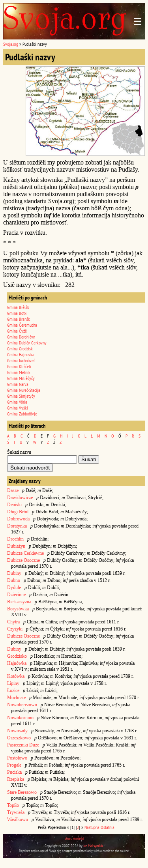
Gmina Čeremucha (22, 325)
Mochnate (16, 698)
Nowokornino (20, 718)
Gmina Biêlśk (18, 307)
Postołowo (17, 758)
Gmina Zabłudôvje (22, 414)
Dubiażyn (16, 546)
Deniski (14, 505)
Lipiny (13, 683)
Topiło (13, 805)
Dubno (14, 580)
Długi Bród (18, 512)
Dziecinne (17, 595)
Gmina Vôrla (17, 402)
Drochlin (15, 539)
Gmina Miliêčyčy (21, 378)
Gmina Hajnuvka (21, 354)
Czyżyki (15, 629)
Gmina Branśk (19, 319)
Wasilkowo (18, 819)
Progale (14, 765)
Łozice (13, 690)
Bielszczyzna (19, 602)
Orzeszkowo (19, 738)
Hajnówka (17, 663)
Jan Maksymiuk (93, 846)
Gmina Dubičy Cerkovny (27, 343)
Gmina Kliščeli (19, 366)
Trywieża (16, 812)
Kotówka (16, 676)
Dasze (13, 490)
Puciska (14, 772)
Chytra (13, 622)
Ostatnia (108, 827)
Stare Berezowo (22, 792)
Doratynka (17, 526)
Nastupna (92, 827)
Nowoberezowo (22, 705)
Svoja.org (11, 44)
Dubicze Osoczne (23, 560)
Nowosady (17, 731)
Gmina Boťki (17, 313)
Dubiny (14, 573)
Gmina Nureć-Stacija (24, 390)
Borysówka (18, 609)
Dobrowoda (18, 519)
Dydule (14, 587)
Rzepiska (16, 779)
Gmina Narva (18, 384)
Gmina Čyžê (17, 331)
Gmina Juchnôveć (21, 360)
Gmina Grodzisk (20, 349)
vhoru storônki (74, 839)
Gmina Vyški (18, 408)
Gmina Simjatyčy (21, 396)
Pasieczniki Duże (23, 745)
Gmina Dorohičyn (21, 337)
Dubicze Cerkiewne (25, 553)
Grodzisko (17, 656)
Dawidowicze (20, 498)
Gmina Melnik (19, 372)
